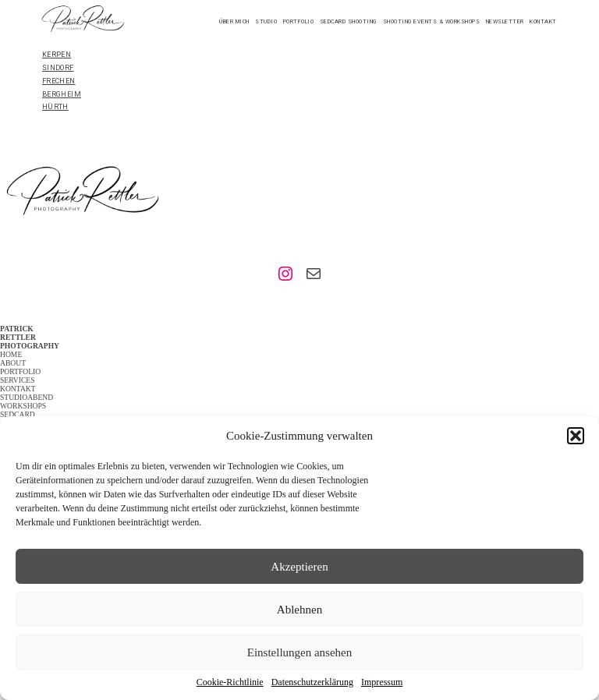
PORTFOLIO (20, 371)
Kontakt (543, 22)
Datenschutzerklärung (312, 682)
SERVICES (18, 380)
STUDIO (266, 22)
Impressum (382, 682)
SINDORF (58, 68)
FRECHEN (59, 81)
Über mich (234, 22)
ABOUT (13, 363)
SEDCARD (18, 414)
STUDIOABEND (27, 397)
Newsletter (505, 22)
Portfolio (299, 22)
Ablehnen (299, 610)
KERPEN (57, 55)
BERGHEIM (62, 94)
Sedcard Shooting (348, 22)
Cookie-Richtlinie (230, 682)
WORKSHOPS (23, 406)
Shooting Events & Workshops (432, 22)
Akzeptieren (299, 567)
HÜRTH (55, 107)
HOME (11, 354)
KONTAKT (18, 389)
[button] (576, 436)
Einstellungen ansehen (300, 652)
